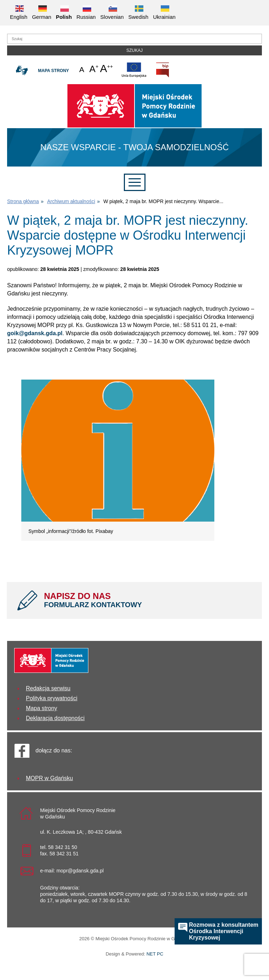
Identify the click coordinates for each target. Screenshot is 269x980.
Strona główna (23, 201)
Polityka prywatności (52, 698)
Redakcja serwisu (48, 688)
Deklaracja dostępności (55, 718)
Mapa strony (53, 71)
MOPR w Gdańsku (49, 778)
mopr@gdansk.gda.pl (80, 871)
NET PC (155, 955)
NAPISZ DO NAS (148, 600)
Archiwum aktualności (71, 201)
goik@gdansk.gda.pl (35, 333)
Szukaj (134, 50)
